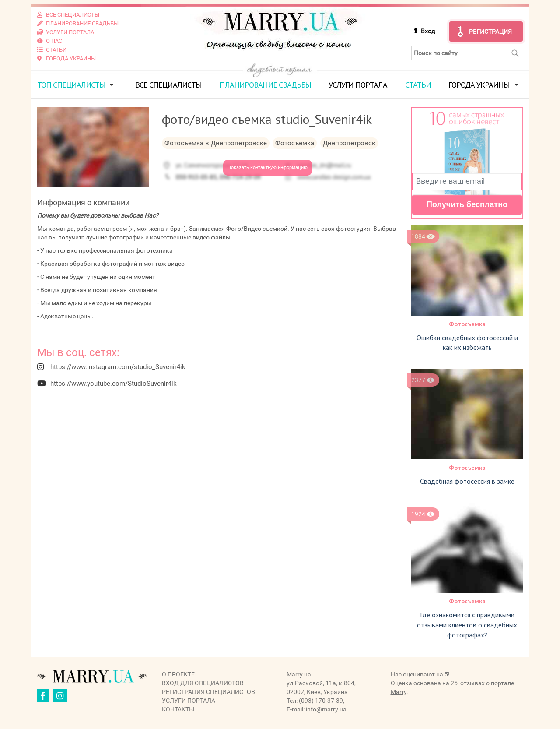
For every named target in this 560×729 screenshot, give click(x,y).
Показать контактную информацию (268, 167)
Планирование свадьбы (265, 85)
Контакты (178, 709)
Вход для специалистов (203, 683)
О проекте (178, 674)
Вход (428, 31)
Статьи (418, 85)
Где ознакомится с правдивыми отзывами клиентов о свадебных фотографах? (467, 625)
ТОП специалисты (71, 85)
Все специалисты (168, 85)
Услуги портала (358, 85)
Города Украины (479, 85)
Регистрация (490, 32)
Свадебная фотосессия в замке (467, 481)
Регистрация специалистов (208, 692)
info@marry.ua (326, 709)
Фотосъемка (467, 324)
